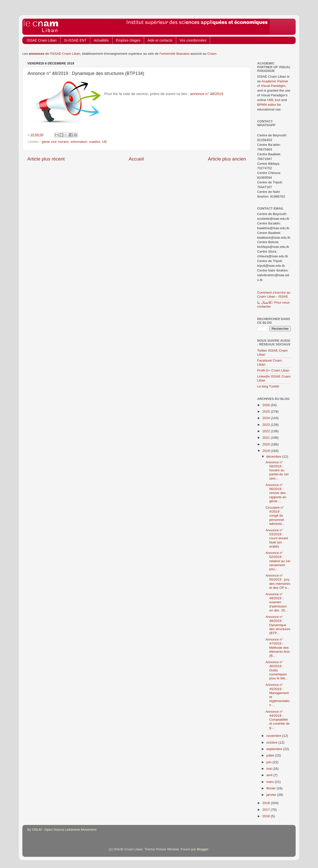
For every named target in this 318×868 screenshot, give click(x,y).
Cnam (212, 54)
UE (104, 142)
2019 (267, 451)
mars (271, 782)
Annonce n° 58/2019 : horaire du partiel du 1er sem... (277, 470)
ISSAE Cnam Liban (42, 40)
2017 (267, 810)
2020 (267, 444)
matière (95, 142)
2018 (267, 803)
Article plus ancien (227, 159)
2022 (267, 431)
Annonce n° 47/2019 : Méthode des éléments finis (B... (278, 648)
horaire (64, 142)
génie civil (49, 142)
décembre (274, 457)
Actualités (101, 40)
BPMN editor (267, 105)
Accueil (136, 159)
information (79, 142)
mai (270, 769)
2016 (267, 816)
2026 (267, 405)
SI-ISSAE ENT (75, 40)
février (271, 788)
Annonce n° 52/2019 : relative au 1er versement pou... (278, 561)
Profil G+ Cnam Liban (273, 370)
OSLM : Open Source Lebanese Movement (64, 830)
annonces (37, 54)
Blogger (203, 849)
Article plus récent (46, 159)
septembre (275, 749)
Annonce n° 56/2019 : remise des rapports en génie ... (276, 493)
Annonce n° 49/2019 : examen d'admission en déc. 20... (277, 602)
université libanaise (175, 54)
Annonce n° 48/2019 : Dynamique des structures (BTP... (278, 625)
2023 (267, 425)
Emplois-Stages (128, 40)
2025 (267, 411)
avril (270, 775)
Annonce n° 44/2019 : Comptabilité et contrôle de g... (278, 720)
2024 (267, 418)
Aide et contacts (160, 40)
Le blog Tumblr (268, 386)
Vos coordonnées (193, 40)
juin (269, 762)
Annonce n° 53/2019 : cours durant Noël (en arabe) (277, 538)
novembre (274, 736)
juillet (271, 755)
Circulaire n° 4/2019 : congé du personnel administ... (275, 516)
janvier (272, 795)
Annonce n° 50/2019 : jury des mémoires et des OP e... (278, 582)
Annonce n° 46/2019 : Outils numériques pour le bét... (277, 670)
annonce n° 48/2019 (207, 94)
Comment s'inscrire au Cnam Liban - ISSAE (274, 295)
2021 (267, 438)
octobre (272, 742)
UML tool (274, 100)
